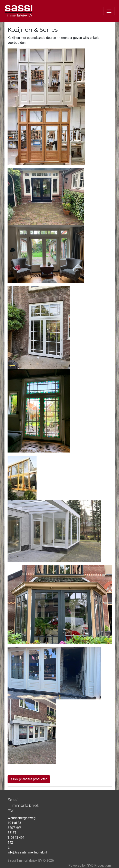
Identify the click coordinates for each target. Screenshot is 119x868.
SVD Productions (99, 865)
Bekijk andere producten (29, 779)
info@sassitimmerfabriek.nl (27, 852)
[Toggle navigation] (109, 11)
